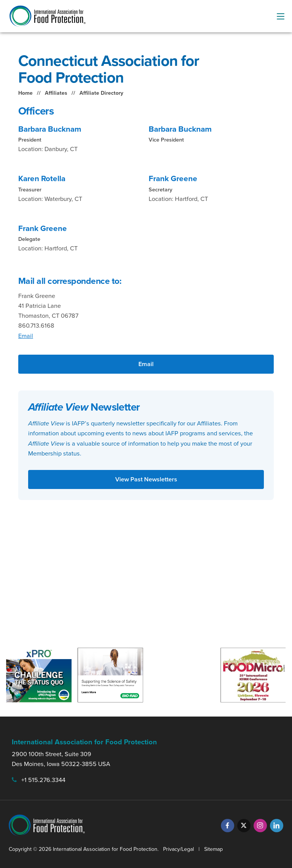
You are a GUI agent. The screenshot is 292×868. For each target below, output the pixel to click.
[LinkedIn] (277, 826)
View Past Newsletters (146, 479)
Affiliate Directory (101, 93)
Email (26, 336)
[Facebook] (228, 826)
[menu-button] (281, 16)
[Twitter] (244, 826)
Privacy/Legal (179, 849)
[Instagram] (260, 826)
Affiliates (56, 93)
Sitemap (213, 849)
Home (25, 93)
